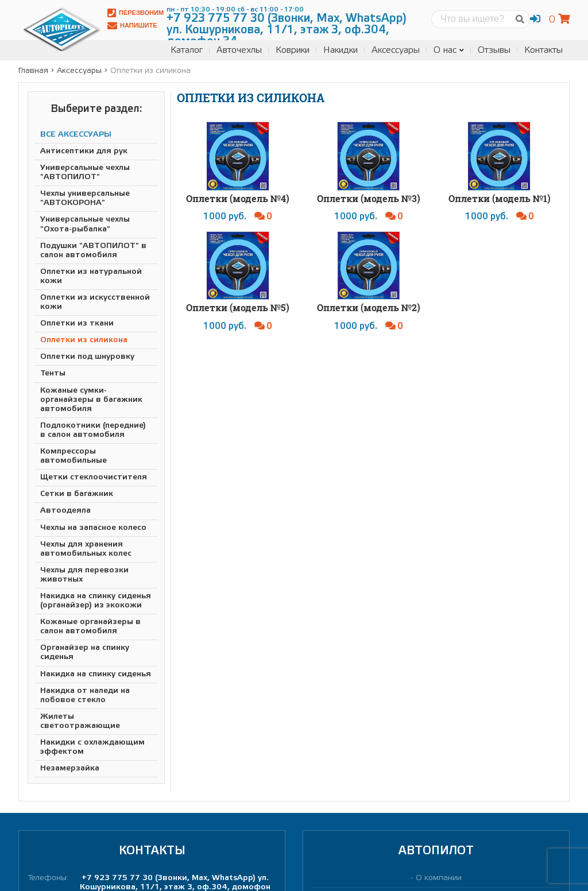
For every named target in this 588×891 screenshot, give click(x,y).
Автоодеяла (65, 511)
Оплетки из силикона (84, 340)
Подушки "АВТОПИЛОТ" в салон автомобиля (93, 251)
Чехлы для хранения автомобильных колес (86, 549)
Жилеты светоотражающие (80, 721)
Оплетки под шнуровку (87, 357)
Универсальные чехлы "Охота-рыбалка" (85, 224)
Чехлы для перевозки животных (84, 575)
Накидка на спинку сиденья (96, 674)
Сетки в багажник (77, 494)
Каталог (187, 50)
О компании (439, 878)
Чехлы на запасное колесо (93, 528)
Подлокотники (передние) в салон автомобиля (93, 430)
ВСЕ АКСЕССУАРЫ (76, 135)
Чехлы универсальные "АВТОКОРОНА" (85, 198)
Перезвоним (136, 13)
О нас (449, 50)
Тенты (53, 373)
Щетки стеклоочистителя (94, 477)
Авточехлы (239, 50)
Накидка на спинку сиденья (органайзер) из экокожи (96, 601)
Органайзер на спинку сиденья (85, 652)
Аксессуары (396, 50)
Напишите (132, 26)
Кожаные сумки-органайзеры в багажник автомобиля (91, 400)
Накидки (341, 50)
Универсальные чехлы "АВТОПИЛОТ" (85, 173)
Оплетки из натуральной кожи (91, 276)
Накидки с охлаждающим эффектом (92, 747)
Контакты (543, 50)
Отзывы (494, 50)
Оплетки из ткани (77, 324)
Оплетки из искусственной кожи (95, 302)
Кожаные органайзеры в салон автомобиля (90, 627)
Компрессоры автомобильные (73, 456)
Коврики (293, 50)
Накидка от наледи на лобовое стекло (85, 696)
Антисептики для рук (84, 151)
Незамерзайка (70, 768)
